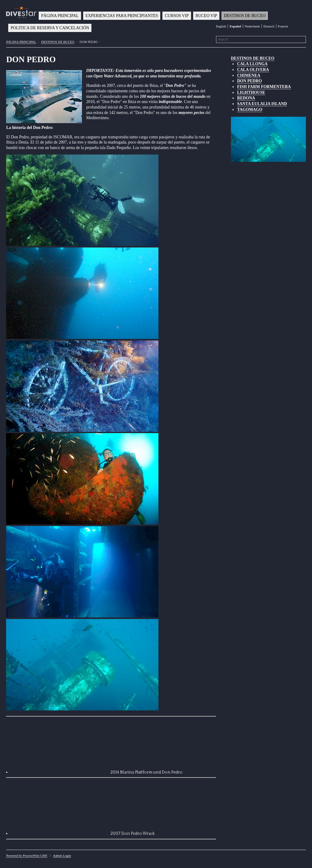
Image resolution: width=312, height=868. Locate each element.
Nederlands (252, 26)
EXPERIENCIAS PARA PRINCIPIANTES (122, 16)
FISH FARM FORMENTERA (264, 87)
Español (235, 26)
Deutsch (269, 26)
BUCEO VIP (206, 16)
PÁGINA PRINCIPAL (60, 16)
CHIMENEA (249, 75)
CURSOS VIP (177, 16)
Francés (283, 26)
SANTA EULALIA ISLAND (262, 104)
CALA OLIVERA (253, 70)
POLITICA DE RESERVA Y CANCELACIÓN (50, 28)
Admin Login (62, 856)
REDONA (246, 98)
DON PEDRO (249, 81)
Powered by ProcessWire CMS (27, 856)
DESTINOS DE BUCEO (245, 16)
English (221, 26)
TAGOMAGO (250, 110)
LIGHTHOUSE (251, 92)
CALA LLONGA (252, 64)
